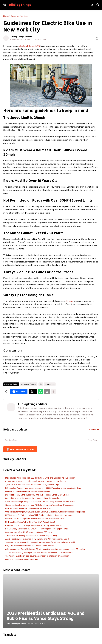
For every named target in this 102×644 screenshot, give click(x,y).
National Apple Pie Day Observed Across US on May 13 (29, 491)
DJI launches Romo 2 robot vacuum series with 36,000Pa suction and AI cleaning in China (43, 488)
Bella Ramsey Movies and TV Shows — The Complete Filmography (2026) (37, 529)
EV (41, 384)
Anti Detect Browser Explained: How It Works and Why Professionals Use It (37, 539)
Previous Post (11, 440)
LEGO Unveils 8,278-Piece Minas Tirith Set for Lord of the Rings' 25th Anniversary (40, 515)
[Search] (98, 5)
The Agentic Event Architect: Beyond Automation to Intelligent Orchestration (37, 556)
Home (6, 16)
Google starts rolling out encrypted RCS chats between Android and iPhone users (40, 505)
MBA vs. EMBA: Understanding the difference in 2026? (28, 508)
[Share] (96, 38)
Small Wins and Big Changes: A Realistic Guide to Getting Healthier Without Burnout (41, 502)
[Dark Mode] (92, 5)
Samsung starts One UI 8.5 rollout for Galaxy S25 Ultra (28, 532)
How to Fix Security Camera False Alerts (22, 559)
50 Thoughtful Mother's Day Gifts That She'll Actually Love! (30, 522)
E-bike (70, 301)
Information (50, 384)
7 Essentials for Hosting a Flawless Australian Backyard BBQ (31, 536)
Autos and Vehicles (20, 16)
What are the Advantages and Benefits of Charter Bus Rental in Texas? (35, 519)
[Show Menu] (4, 5)
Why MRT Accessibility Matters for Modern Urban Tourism (30, 546)
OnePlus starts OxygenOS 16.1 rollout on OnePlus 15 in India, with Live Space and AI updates (45, 512)
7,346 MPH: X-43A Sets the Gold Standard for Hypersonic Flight (32, 485)
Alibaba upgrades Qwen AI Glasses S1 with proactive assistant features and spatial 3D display (45, 549)
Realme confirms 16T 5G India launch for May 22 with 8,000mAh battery (36, 481)
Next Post (92, 440)
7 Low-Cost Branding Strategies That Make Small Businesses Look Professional (39, 553)
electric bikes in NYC (30, 46)
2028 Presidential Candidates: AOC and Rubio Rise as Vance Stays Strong (37, 495)
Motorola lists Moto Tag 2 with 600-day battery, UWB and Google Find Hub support (40, 478)
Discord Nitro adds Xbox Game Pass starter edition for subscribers (33, 498)
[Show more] (54, 392)
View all (93, 430)
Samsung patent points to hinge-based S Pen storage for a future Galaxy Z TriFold (40, 542)
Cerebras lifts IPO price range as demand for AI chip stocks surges (33, 525)
